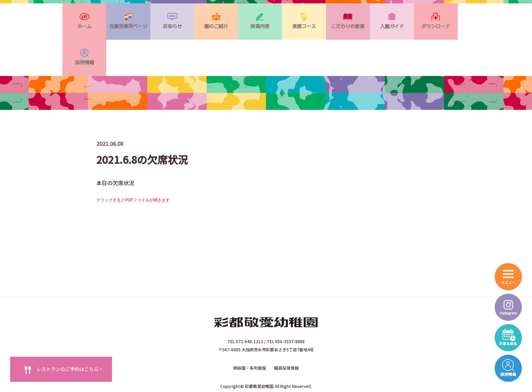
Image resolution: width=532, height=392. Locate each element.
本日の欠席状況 (115, 154)
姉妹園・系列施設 (250, 339)
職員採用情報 (286, 339)
